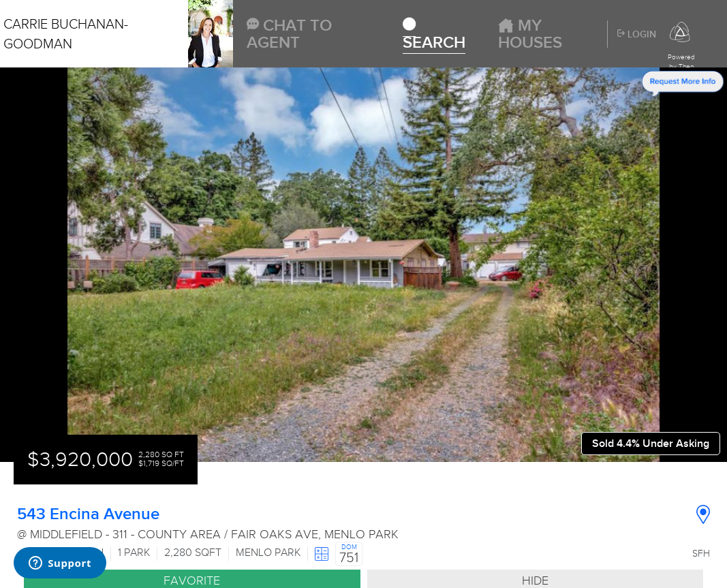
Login (637, 35)
